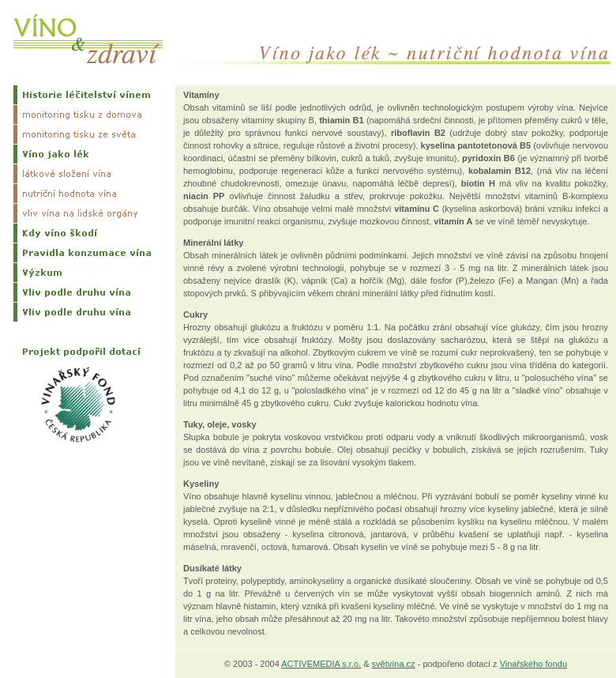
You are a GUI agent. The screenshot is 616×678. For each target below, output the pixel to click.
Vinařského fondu (533, 664)
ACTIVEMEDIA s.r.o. (321, 664)
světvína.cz (394, 664)
